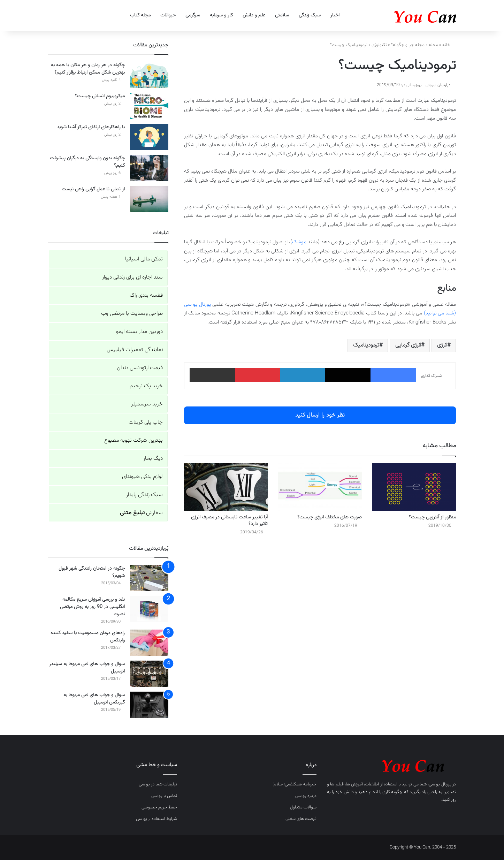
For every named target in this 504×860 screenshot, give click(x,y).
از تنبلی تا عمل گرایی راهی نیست (93, 189)
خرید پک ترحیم (146, 386)
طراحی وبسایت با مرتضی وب (132, 314)
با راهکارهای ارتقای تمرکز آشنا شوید (91, 127)
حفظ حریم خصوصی (159, 807)
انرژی (442, 345)
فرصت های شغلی (301, 819)
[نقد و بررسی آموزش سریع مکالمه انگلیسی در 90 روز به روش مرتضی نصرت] (149, 609)
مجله (433, 45)
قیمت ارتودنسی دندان (140, 368)
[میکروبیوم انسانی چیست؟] (149, 106)
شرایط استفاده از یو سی (156, 819)
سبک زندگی (310, 15)
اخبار (335, 15)
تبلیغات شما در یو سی (158, 784)
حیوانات (168, 15)
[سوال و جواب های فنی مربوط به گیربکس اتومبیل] (149, 705)
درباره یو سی (306, 796)
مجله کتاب (140, 15)
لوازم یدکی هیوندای (142, 477)
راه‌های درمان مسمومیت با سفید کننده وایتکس (88, 637)
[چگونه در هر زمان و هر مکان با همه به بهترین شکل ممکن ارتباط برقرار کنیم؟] (149, 75)
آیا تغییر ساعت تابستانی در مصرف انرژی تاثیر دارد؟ (229, 521)
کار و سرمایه (221, 15)
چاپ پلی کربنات (146, 422)
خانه (449, 45)
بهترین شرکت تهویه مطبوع (133, 440)
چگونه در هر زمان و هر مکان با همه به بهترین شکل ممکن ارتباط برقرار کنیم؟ (88, 69)
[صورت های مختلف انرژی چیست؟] (320, 487)
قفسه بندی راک (146, 295)
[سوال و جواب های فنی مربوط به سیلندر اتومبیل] (149, 674)
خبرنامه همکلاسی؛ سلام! (295, 784)
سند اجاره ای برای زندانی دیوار (132, 277)
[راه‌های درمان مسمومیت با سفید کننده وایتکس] (149, 643)
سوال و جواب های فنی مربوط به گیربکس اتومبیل (94, 699)
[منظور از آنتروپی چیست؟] (414, 487)
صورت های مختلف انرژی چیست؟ (330, 517)
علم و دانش (254, 15)
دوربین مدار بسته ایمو (139, 332)
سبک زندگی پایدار (144, 495)
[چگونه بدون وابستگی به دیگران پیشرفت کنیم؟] (149, 168)
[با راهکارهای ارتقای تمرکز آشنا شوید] (149, 137)
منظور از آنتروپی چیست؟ (432, 517)
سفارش (141, 513)
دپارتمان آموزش (438, 85)
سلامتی (282, 15)
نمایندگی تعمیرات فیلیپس (135, 350)
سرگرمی (193, 15)
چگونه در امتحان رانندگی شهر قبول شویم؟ (92, 572)
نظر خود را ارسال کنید (320, 415)
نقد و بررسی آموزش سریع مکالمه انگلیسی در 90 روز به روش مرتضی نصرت (92, 607)
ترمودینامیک (366, 345)
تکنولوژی (379, 45)
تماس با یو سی (164, 796)
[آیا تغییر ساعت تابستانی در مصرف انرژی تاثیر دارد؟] (226, 487)
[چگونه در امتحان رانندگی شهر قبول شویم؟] (149, 578)
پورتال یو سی (440, 784)
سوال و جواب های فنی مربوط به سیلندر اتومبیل (87, 668)
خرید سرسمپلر (147, 404)
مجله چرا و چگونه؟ (408, 45)
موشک (299, 242)
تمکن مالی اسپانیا (144, 259)
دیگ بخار (153, 459)
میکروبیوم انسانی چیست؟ (100, 96)
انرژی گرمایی (408, 345)
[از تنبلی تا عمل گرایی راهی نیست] (149, 199)
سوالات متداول (303, 807)
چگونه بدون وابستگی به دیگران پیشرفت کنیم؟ (87, 162)
